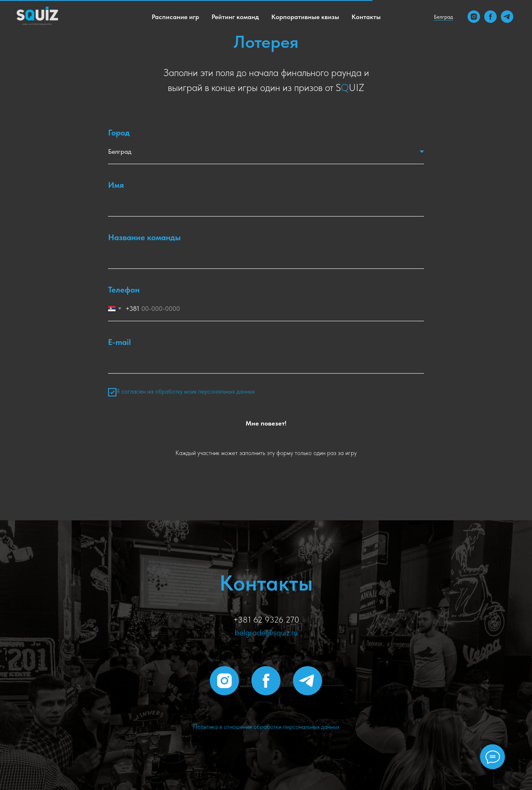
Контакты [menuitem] (366, 17)
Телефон (124, 290)
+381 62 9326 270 (266, 620)
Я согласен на (181, 392)
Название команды (144, 237)
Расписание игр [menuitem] (175, 17)
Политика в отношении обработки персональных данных (266, 727)
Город (119, 133)
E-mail (119, 342)
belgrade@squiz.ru (266, 632)
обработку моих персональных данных (205, 391)
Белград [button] (443, 17)
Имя (116, 185)
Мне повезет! (266, 423)
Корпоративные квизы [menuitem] (305, 17)
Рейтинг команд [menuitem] (235, 17)
